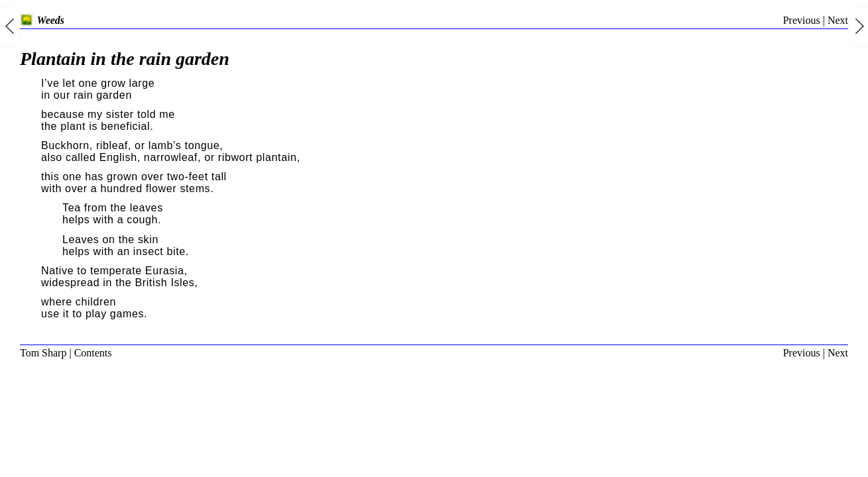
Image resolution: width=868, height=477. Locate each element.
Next (838, 20)
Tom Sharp (43, 353)
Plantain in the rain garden (125, 59)
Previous (802, 20)
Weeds (42, 20)
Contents (93, 353)
